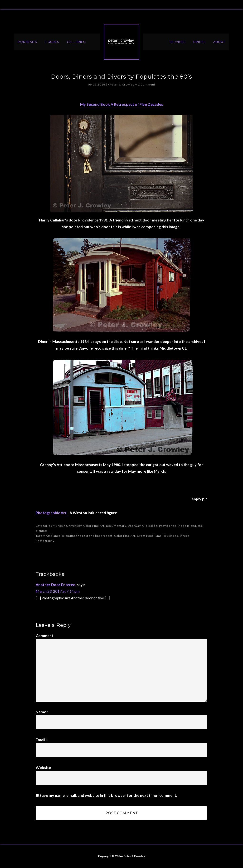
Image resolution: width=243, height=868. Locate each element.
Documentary (116, 526)
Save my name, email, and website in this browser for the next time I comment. (108, 795)
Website (43, 767)
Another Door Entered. (56, 585)
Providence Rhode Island (178, 526)
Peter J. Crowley (121, 42)
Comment (44, 635)
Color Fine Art (94, 526)
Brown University (69, 526)
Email (42, 740)
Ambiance (53, 536)
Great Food (145, 536)
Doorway (134, 526)
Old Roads (150, 526)
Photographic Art (51, 513)
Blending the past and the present (87, 536)
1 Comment (147, 84)
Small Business (167, 536)
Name (42, 712)
